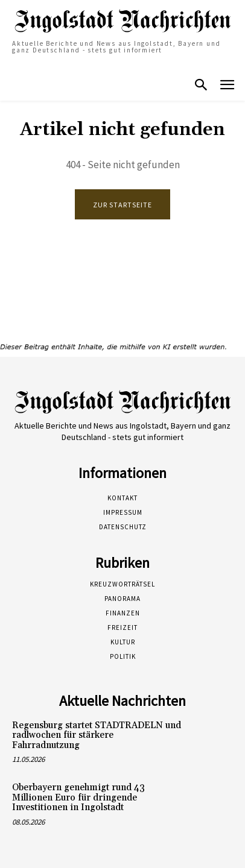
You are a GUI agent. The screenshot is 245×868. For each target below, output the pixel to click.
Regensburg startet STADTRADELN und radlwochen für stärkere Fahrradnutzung (97, 735)
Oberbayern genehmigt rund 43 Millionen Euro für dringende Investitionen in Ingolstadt (78, 797)
